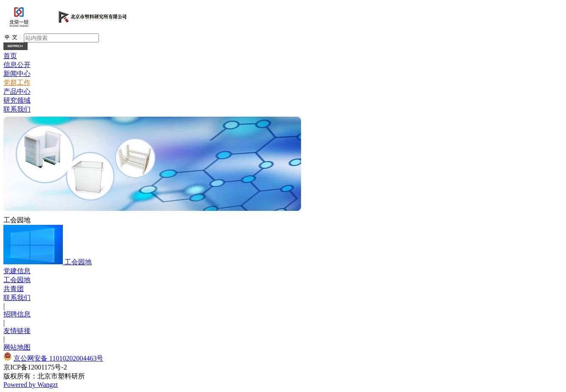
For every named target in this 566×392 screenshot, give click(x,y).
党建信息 (17, 271)
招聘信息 (17, 314)
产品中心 (17, 91)
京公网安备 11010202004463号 (58, 358)
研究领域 (17, 100)
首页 (10, 56)
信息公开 (17, 65)
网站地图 (17, 347)
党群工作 (17, 83)
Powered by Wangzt (31, 385)
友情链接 (17, 331)
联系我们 (17, 109)
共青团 (14, 289)
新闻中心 (17, 74)
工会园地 (78, 262)
